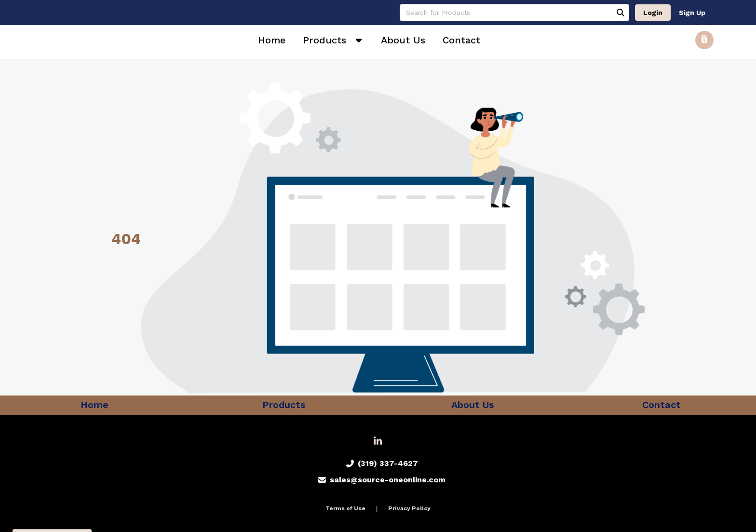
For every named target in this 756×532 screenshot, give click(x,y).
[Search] (621, 13)
